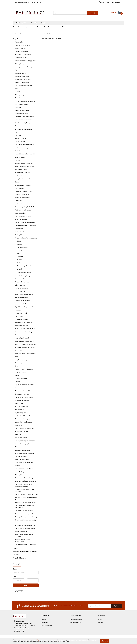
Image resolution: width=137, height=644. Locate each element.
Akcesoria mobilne (21, 378)
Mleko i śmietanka (21, 531)
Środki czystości (20, 279)
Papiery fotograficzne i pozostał (25, 428)
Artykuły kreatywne (21, 64)
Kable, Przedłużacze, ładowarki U (26, 179)
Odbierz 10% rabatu (76, 619)
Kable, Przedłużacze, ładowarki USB (26, 494)
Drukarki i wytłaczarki (22, 232)
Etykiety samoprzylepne (23, 394)
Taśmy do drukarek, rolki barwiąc (25, 391)
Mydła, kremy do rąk (22, 413)
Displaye (18, 182)
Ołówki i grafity (20, 142)
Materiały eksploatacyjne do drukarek (26, 552)
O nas (100, 619)
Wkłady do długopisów (22, 198)
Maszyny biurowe (21, 48)
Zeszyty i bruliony (21, 157)
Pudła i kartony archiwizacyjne (25, 397)
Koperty (18, 107)
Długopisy (19, 201)
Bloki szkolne (19, 229)
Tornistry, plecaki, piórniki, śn (24, 163)
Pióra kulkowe (20, 188)
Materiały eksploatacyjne (23, 54)
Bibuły (19, 241)
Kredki (18, 160)
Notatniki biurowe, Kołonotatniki (25, 154)
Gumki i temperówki (22, 114)
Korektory (19, 310)
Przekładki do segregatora (24, 444)
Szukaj (26, 585)
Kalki (17, 375)
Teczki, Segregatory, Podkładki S (25, 294)
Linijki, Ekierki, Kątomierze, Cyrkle (25, 525)
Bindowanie (19, 204)
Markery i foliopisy (21, 170)
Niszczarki (19, 434)
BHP (17, 89)
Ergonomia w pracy (21, 298)
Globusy (19, 244)
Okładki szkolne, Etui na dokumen (26, 226)
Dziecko (16, 548)
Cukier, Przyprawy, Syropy (23, 450)
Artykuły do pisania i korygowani (25, 101)
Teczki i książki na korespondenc (25, 166)
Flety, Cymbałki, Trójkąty (24, 272)
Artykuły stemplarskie (22, 288)
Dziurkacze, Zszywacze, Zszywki (25, 341)
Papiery (18, 70)
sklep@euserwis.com (23, 628)
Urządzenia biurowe (22, 319)
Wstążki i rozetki (20, 138)
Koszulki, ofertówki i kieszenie (24, 369)
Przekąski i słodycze (22, 406)
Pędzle (18, 382)
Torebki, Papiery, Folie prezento (25, 329)
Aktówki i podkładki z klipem (24, 210)
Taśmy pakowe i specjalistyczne (25, 347)
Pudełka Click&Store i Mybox (24, 511)
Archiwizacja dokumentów (24, 85)
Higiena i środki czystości (23, 45)
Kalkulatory (19, 403)
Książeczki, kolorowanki (23, 338)
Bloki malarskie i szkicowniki (24, 422)
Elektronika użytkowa (22, 104)
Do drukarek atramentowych (24, 301)
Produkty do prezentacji (23, 282)
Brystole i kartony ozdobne (24, 185)
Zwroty (44, 619)
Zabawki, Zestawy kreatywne (24, 276)
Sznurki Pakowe (20, 372)
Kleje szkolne (19, 388)
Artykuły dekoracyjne (20, 558)
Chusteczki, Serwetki (22, 456)
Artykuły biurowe (21, 23)
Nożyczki (18, 350)
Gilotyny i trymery (21, 285)
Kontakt (44, 23)
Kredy (19, 253)
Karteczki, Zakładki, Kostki (23, 322)
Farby (17, 132)
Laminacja (19, 135)
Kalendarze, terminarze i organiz (25, 332)
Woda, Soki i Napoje (21, 431)
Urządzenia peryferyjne (23, 360)
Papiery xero (19, 316)
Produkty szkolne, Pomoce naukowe (26, 238)
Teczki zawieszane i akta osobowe (26, 344)
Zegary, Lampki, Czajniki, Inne (24, 304)
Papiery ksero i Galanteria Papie (25, 478)
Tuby (17, 366)
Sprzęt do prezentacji (22, 82)
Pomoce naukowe (22, 247)
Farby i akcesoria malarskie (24, 216)
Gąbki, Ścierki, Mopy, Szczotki (24, 307)
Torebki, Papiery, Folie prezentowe (26, 514)
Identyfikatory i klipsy (22, 400)
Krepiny (19, 260)
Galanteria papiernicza (22, 76)
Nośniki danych (20, 410)
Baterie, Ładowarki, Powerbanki (25, 222)
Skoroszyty (19, 363)
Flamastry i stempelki (22, 194)
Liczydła (20, 250)
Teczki (17, 126)
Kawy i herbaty (20, 472)
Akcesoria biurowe (21, 42)
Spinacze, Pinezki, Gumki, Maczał (26, 354)
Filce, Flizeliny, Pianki (22, 313)
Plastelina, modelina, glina (23, 191)
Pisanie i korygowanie (22, 459)
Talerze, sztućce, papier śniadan (25, 453)
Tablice (19, 263)
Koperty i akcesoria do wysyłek (25, 67)
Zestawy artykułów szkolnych (26, 266)
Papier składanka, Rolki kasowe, (25, 469)
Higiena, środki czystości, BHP (25, 385)
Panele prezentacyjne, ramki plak (25, 441)
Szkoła (18, 466)
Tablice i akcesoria (21, 219)
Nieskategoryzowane (22, 110)
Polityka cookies (47, 625)
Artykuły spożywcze (22, 95)
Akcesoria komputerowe (23, 79)
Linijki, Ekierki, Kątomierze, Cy (24, 129)
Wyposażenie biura (21, 213)
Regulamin (45, 622)
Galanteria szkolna (21, 73)
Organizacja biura (21, 58)
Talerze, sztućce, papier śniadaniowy (27, 517)
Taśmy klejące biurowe (22, 173)
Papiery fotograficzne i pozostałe (26, 528)
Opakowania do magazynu (24, 419)
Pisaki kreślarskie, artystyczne (25, 117)
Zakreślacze (19, 335)
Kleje (17, 357)
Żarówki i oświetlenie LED (23, 416)
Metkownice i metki (21, 326)
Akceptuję (105, 641)
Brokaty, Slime (20, 235)
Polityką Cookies (40, 640)
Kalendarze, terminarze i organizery (26, 502)
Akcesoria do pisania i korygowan (26, 61)
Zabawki (34, 23)
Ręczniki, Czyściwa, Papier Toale (25, 207)
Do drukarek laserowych (23, 148)
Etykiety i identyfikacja (22, 51)
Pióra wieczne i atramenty (23, 120)
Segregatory (19, 425)
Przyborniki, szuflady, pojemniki (25, 145)
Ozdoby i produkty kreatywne (24, 123)
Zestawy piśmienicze (22, 176)
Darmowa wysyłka (76, 622)
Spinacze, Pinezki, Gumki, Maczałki (26, 481)
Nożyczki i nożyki (21, 291)
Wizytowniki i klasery (22, 438)
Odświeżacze (20, 447)
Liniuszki (20, 269)
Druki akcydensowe (21, 151)
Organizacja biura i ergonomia (24, 463)
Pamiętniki (20, 257)
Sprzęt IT (18, 92)
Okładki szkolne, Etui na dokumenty (26, 544)
